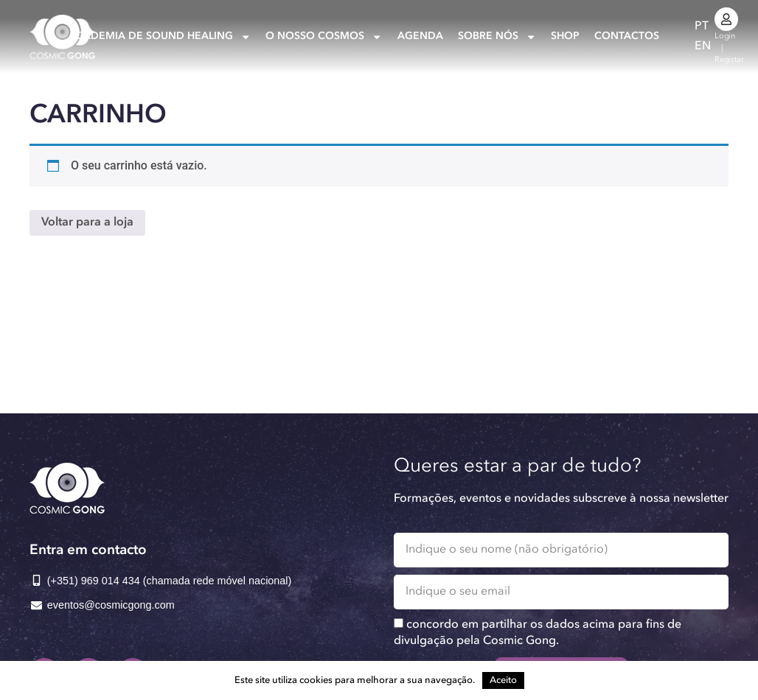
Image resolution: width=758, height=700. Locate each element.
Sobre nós (497, 37)
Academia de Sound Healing (160, 37)
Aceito (503, 680)
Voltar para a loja (87, 223)
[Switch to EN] (703, 47)
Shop (565, 36)
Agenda (420, 36)
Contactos (627, 36)
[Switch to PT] (702, 27)
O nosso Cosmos (324, 37)
